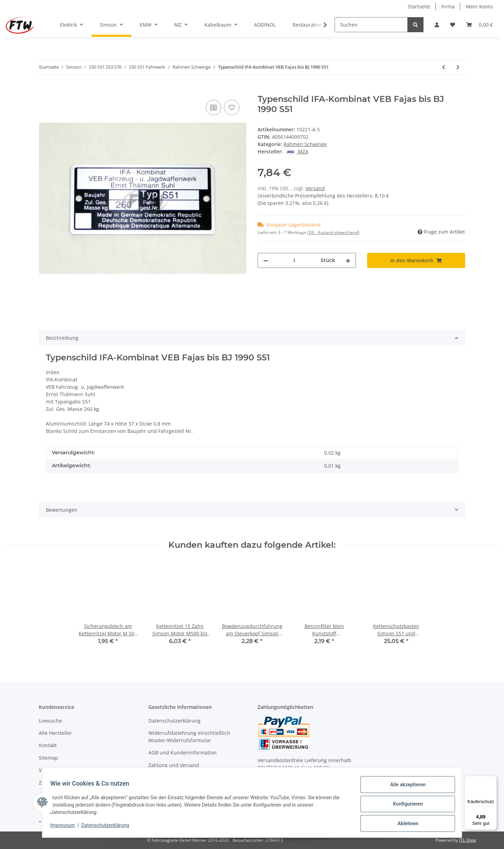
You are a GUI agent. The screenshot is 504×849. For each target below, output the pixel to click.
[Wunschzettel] (453, 25)
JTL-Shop (468, 840)
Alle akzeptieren (404, 788)
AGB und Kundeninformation (183, 753)
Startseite (419, 6)
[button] (437, 25)
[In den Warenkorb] (44, 90)
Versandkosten (56, 770)
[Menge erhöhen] (348, 260)
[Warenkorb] (479, 25)
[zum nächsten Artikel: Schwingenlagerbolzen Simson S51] (458, 67)
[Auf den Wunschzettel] (232, 108)
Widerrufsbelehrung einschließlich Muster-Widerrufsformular (189, 737)
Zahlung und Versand (174, 765)
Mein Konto (479, 6)
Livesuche (50, 721)
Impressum (66, 827)
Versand (315, 188)
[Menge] (294, 260)
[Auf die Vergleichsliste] (213, 108)
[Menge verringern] (266, 260)
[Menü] (493, 780)
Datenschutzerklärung (174, 721)
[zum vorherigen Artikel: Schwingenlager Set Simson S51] (444, 67)
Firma (448, 6)
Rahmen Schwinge (305, 144)
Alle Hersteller (55, 733)
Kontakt (48, 745)
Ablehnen (404, 824)
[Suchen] (371, 25)
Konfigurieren (404, 806)
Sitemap (48, 758)
